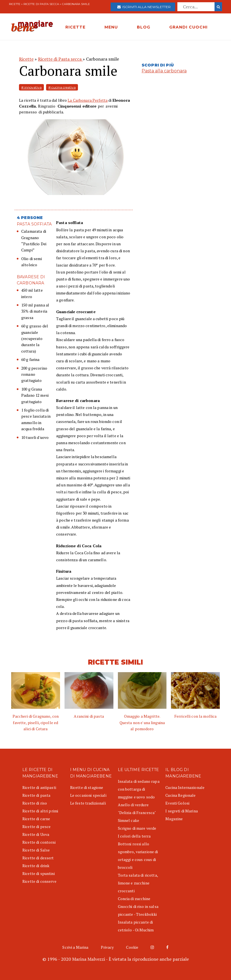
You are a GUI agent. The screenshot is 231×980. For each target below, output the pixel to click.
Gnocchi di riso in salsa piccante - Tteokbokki (138, 910)
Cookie (132, 947)
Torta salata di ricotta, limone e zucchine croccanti (138, 883)
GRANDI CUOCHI (188, 27)
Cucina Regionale (180, 795)
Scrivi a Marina (75, 947)
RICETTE (75, 27)
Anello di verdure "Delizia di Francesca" (137, 809)
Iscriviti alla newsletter (144, 7)
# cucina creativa (62, 87)
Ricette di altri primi (40, 811)
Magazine (174, 819)
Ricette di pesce (36, 826)
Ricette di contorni (39, 842)
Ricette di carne (36, 819)
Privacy (107, 947)
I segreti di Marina (182, 811)
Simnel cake (129, 820)
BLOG (144, 27)
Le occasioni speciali (88, 795)
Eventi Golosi (177, 803)
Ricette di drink (36, 866)
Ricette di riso (35, 803)
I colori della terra (134, 836)
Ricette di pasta (36, 795)
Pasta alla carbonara (164, 71)
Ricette (15, 4)
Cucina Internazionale (185, 787)
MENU (111, 27)
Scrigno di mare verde (137, 828)
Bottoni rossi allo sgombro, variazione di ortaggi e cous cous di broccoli (138, 856)
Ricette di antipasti (39, 787)
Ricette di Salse (36, 850)
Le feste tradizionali (88, 803)
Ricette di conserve (39, 881)
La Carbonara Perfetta (88, 100)
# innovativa (31, 87)
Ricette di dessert (38, 858)
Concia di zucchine (134, 899)
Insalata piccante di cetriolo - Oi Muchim (136, 926)
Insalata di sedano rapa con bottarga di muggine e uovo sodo (139, 789)
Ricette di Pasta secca (42, 4)
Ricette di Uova (36, 834)
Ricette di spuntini (39, 873)
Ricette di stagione (87, 787)
